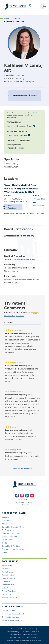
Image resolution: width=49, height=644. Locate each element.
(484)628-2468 (39, 199)
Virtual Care (7, 588)
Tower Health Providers (11, 546)
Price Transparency (32, 637)
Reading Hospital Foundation (13, 549)
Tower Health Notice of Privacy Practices (23, 629)
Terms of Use (36, 632)
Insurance (6, 582)
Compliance (25, 632)
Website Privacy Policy (30, 635)
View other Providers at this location (24, 214)
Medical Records (8, 578)
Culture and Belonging (11, 534)
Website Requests (15, 635)
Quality (5, 543)
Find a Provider (8, 572)
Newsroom (6, 521)
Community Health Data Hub (13, 614)
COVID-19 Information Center (14, 620)
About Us (6, 518)
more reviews (22, 469)
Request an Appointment (22, 96)
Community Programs (11, 617)
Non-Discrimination (10, 537)
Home (7, 19)
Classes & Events (9, 611)
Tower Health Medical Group (13, 527)
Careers (5, 552)
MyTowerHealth (8, 566)
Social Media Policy (13, 632)
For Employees (8, 530)
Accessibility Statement (17, 637)
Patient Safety (7, 540)
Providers (17, 19)
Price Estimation (8, 585)
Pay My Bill (6, 569)
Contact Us (6, 594)
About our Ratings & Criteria (14, 316)
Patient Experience (9, 591)
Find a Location (8, 575)
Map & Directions (10, 207)
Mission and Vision (9, 524)
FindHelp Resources (10, 598)
